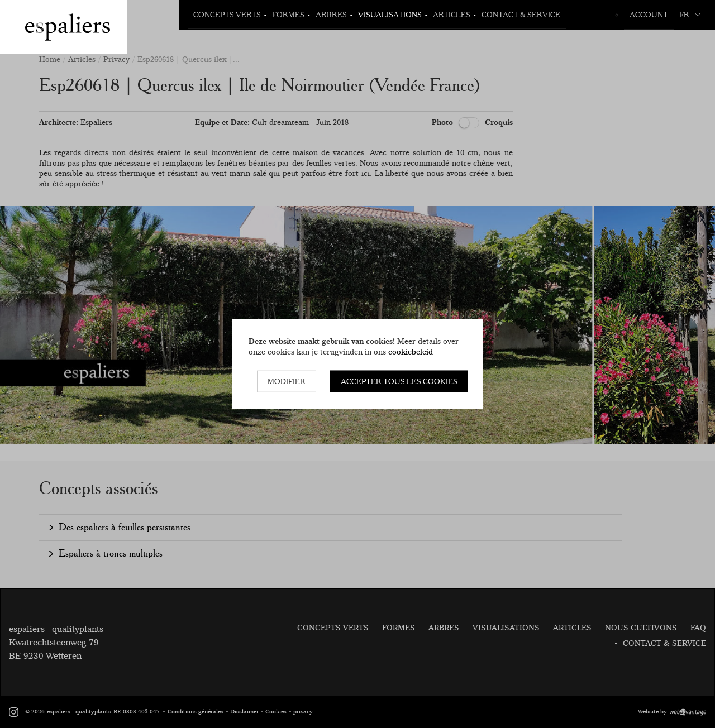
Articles (452, 15)
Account (649, 15)
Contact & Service (521, 15)
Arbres (331, 15)
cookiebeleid (411, 351)
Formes (288, 15)
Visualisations (390, 15)
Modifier (287, 381)
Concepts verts (227, 15)
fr (690, 15)
